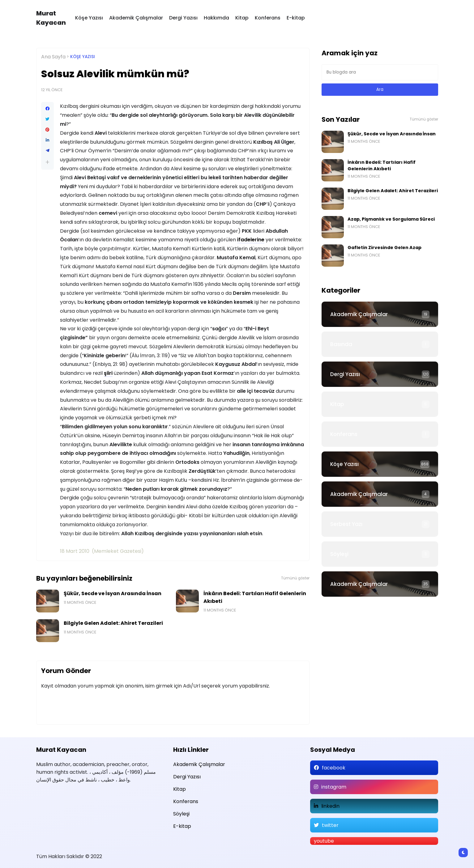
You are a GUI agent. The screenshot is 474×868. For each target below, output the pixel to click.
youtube (324, 841)
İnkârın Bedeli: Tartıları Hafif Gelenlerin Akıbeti (255, 597)
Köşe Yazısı (89, 18)
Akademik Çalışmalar (136, 18)
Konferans (268, 18)
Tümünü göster (295, 578)
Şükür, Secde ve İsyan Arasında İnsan (113, 593)
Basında (341, 344)
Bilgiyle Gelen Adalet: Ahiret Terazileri (113, 623)
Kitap (242, 18)
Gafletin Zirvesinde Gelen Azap (384, 248)
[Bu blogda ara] (380, 72)
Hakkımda (216, 18)
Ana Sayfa (53, 57)
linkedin (330, 806)
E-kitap (296, 18)
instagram (334, 787)
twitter (330, 825)
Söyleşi (339, 554)
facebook (334, 768)
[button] (47, 162)
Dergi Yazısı (183, 18)
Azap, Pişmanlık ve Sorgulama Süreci (391, 219)
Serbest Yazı (346, 524)
